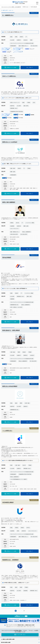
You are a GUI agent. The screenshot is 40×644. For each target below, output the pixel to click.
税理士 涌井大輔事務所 (9, 202)
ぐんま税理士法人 (7, 431)
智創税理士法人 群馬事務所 (10, 560)
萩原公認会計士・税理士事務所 (11, 330)
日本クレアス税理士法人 (9, 76)
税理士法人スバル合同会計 (10, 142)
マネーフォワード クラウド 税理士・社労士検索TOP (11, 7)
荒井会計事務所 (7, 258)
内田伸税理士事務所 (8, 502)
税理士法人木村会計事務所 (10, 386)
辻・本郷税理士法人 (8, 15)
